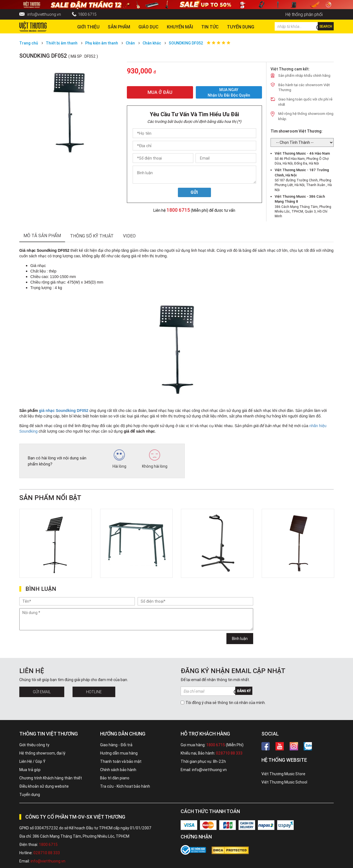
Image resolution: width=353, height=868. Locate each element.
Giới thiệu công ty (34, 745)
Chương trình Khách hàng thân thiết (51, 778)
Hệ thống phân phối (304, 14)
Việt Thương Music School (284, 782)
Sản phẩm (119, 27)
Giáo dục (149, 27)
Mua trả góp (30, 770)
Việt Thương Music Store (283, 774)
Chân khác (152, 43)
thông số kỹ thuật (92, 236)
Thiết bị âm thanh (62, 43)
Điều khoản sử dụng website (44, 786)
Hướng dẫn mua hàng (119, 753)
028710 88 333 (229, 753)
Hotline (94, 692)
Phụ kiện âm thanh (102, 43)
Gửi (194, 192)
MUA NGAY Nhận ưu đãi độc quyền (229, 92)
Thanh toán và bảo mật (121, 761)
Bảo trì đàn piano (115, 778)
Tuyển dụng (30, 795)
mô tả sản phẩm (42, 235)
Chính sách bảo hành (118, 770)
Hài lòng (119, 459)
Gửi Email (42, 692)
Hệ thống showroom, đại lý (42, 753)
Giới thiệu (88, 27)
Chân (130, 43)
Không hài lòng (155, 459)
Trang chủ (29, 43)
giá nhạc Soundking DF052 (64, 411)
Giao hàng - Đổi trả (116, 745)
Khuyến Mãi (180, 27)
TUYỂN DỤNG (241, 27)
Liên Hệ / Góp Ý (32, 761)
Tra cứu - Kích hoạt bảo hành (125, 786)
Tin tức (210, 27)
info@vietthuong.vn (44, 14)
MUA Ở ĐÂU (160, 92)
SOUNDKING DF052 (186, 43)
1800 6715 (87, 14)
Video (129, 236)
